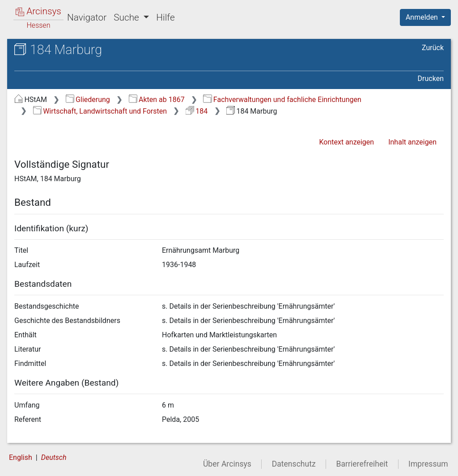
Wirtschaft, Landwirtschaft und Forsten (100, 111)
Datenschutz (294, 464)
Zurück (433, 48)
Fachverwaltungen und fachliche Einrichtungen (282, 100)
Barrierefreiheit (362, 464)
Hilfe (165, 17)
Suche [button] (127, 17)
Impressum (428, 464)
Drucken (431, 79)
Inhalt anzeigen (412, 142)
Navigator (87, 17)
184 (197, 111)
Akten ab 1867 (157, 100)
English (21, 457)
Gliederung (88, 100)
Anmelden (423, 17)
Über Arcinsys (227, 464)
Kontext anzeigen (346, 142)
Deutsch (54, 457)
